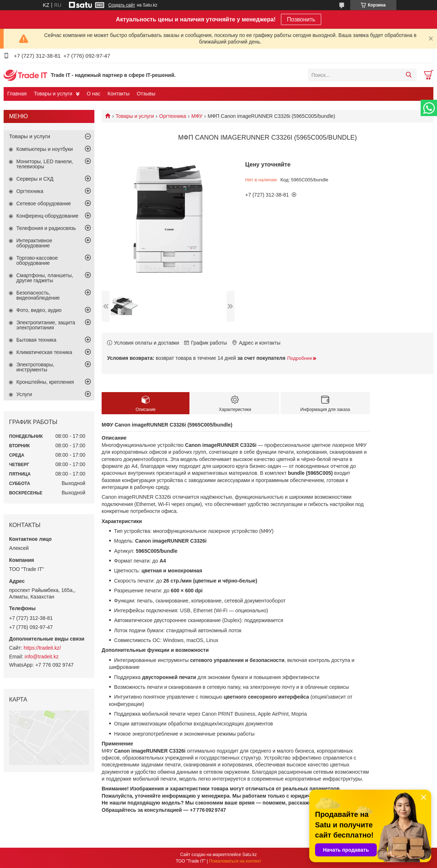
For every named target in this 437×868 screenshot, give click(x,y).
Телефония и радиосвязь (46, 228)
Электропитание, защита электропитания (46, 325)
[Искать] (409, 75)
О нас (93, 94)
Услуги (24, 394)
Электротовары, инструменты (35, 367)
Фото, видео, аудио (39, 310)
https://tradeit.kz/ (42, 648)
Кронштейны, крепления (45, 382)
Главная (17, 94)
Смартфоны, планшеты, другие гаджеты (45, 278)
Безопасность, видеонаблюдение (38, 295)
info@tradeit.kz (42, 657)
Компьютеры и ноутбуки (45, 149)
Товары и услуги (53, 94)
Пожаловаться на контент (235, 861)
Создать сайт (122, 5)
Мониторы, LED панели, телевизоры (45, 164)
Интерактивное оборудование (34, 243)
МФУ (197, 116)
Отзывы (146, 94)
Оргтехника (173, 116)
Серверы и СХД (35, 179)
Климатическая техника (44, 352)
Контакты (118, 94)
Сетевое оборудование (44, 203)
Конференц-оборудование (47, 216)
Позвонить (301, 19)
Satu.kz (249, 855)
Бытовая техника (36, 340)
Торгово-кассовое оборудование (37, 260)
